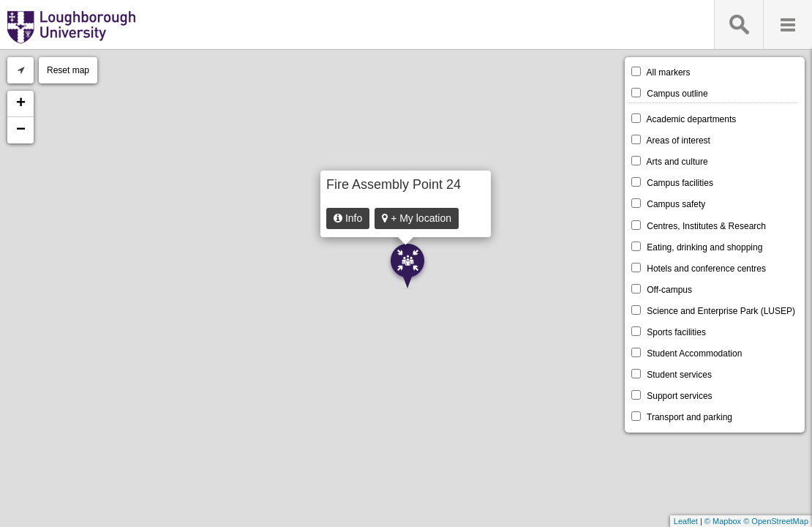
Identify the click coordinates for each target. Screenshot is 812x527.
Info (348, 218)
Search (738, 25)
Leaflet (686, 521)
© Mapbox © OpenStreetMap (756, 521)
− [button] (21, 130)
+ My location (417, 218)
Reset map (68, 70)
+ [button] (21, 104)
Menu (787, 25)
